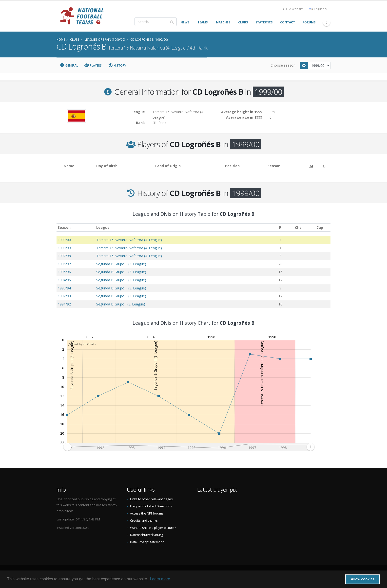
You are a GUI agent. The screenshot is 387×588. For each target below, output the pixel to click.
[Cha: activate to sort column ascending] (298, 227)
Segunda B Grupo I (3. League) (121, 304)
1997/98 (64, 256)
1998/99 (64, 248)
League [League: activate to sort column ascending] (103, 227)
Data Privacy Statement (147, 542)
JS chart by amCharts (82, 344)
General (69, 65)
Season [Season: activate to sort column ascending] (64, 227)
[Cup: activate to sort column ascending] (320, 227)
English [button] (318, 9)
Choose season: (283, 65)
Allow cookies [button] (363, 579)
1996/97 (64, 264)
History (117, 65)
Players (93, 65)
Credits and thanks (144, 521)
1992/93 (64, 296)
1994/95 (64, 280)
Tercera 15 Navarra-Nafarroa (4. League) (129, 240)
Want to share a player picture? (153, 528)
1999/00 (64, 240)
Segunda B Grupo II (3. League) (121, 264)
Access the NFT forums (147, 513)
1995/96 (64, 272)
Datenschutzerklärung (146, 535)
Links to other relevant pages (151, 499)
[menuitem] (189, 447)
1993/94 (64, 288)
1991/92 (64, 304)
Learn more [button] (160, 579)
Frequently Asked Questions (151, 506)
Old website (293, 9)
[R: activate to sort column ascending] (280, 227)
